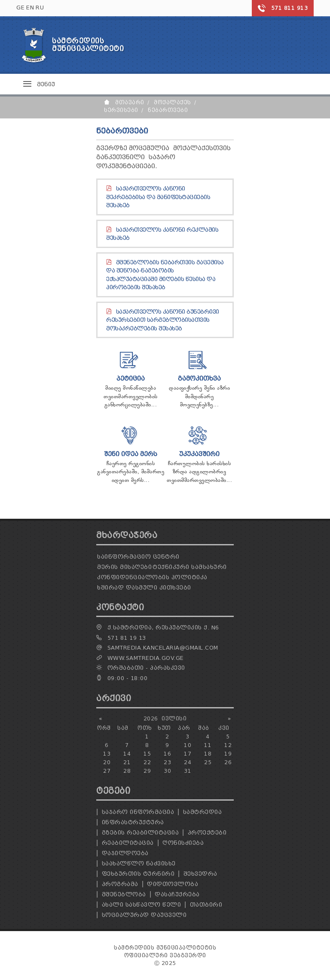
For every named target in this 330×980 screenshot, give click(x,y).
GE (20, 8)
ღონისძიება (183, 843)
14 (127, 754)
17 (188, 754)
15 (147, 754)
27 (107, 771)
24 (188, 762)
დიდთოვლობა (173, 884)
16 (167, 754)
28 (127, 771)
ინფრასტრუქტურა (133, 822)
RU (40, 8)
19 (228, 754)
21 (127, 762)
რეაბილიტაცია (128, 843)
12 (228, 745)
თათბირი (206, 905)
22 (147, 762)
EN (30, 8)
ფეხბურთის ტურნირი (138, 874)
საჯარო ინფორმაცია (138, 812)
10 (188, 745)
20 (107, 762)
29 (147, 771)
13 (107, 754)
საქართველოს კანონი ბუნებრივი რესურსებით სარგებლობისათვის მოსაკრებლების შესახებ (163, 320)
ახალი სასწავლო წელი (142, 905)
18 (208, 754)
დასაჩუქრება (177, 894)
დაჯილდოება (125, 853)
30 (167, 771)
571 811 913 (290, 8)
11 (208, 745)
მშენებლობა (124, 894)
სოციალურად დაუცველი (144, 915)
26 (228, 762)
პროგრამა (120, 884)
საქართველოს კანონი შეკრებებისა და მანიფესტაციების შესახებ (158, 197)
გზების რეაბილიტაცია (141, 833)
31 (188, 771)
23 (167, 762)
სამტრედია (203, 812)
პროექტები (207, 833)
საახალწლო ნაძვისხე (139, 864)
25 (208, 762)
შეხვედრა (200, 874)
